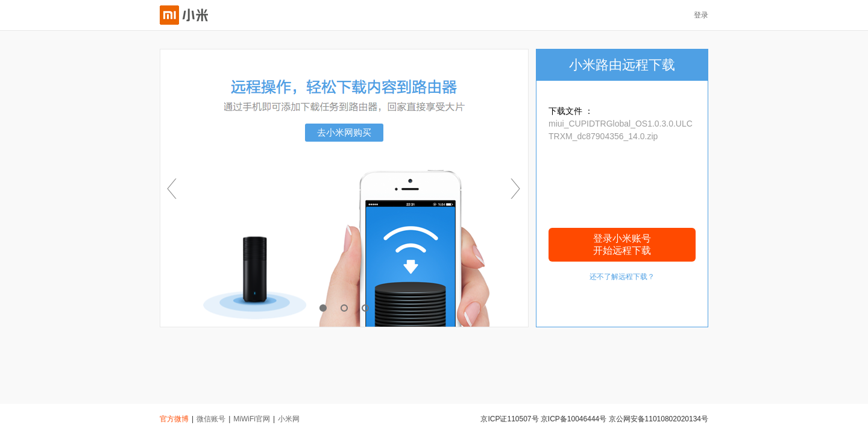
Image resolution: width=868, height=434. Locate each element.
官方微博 (174, 419)
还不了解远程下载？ (622, 277)
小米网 (289, 419)
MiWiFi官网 (252, 419)
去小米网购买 (344, 132)
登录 (701, 15)
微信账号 (211, 419)
